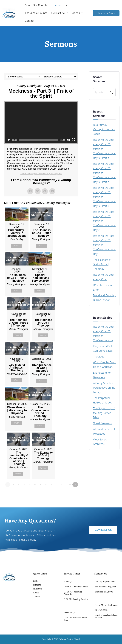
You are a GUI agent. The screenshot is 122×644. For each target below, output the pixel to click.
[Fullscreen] (73, 140)
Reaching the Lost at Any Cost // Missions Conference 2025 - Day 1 (104, 245)
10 (57, 485)
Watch (17, 246)
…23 (69, 485)
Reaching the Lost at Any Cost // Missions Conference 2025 (104, 334)
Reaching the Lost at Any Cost (104, 277)
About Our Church (37, 5)
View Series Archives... (100, 442)
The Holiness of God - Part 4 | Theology (103, 264)
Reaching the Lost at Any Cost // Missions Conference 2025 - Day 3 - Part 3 (104, 149)
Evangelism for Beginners (102, 375)
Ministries (38, 589)
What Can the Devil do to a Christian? (104, 365)
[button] (48, 5)
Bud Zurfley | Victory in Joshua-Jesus (104, 130)
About (36, 593)
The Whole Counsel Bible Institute (46, 13)
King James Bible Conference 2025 (104, 348)
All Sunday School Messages (104, 431)
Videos (77, 13)
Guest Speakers (102, 423)
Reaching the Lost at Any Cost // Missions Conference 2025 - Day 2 (104, 221)
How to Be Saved (106, 13)
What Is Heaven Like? (103, 287)
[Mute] (68, 140)
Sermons (61, 5)
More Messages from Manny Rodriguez (41, 173)
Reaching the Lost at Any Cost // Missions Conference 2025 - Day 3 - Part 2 (104, 173)
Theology (99, 357)
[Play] (9, 140)
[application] (41, 122)
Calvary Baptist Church (70, 639)
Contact (30, 21)
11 (63, 485)
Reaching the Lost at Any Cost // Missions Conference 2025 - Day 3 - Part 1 (104, 197)
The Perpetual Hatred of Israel (102, 400)
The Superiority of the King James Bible (104, 413)
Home (36, 581)
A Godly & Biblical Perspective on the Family (104, 388)
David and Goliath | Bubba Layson (104, 298)
